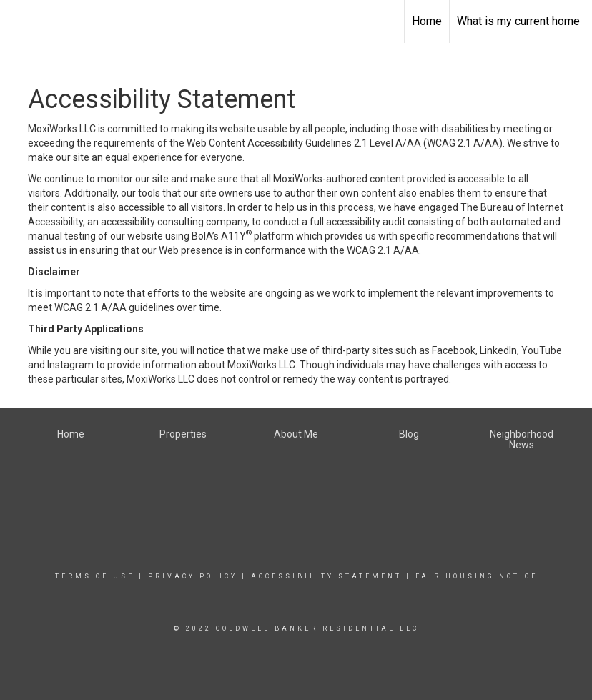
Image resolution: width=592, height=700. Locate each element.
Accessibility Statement (326, 576)
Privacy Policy (193, 576)
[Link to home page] (18, 21)
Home (427, 21)
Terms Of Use (95, 576)
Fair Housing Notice (477, 576)
